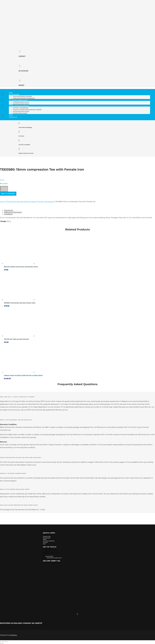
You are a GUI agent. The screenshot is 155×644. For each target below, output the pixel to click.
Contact (45, 542)
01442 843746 (49, 556)
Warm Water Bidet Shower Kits (24, 98)
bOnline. (14, 635)
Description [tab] (9, 210)
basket (21, 85)
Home (11, 93)
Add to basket (8, 194)
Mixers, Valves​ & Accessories (19, 106)
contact (22, 56)
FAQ (44, 544)
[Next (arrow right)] (3, 644)
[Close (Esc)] (7, 642)
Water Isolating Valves (21, 111)
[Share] (5, 642)
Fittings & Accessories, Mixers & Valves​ (21, 202)
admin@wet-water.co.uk (54, 558)
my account (23, 71)
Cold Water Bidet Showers (22, 96)
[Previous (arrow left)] (1, 644)
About (45, 539)
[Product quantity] (4, 189)
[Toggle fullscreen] (3, 642)
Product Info (47, 536)
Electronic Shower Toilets (18, 100)
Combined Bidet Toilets (21, 102)
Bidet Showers (14, 94)
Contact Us (13, 117)
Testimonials (47, 538)
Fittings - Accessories (46, 202)
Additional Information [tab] (13, 212)
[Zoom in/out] (1, 642)
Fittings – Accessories (21, 108)
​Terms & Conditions (49, 541)
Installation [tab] (8, 214)
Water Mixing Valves (20, 113)
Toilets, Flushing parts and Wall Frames (27, 109)
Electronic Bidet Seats (21, 104)
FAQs (11, 115)
